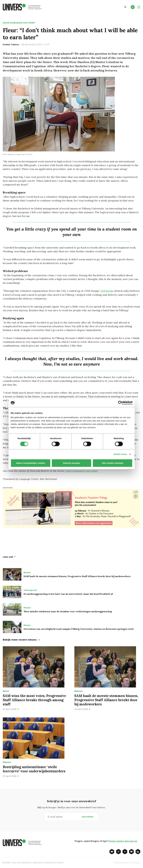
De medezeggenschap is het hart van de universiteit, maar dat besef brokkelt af (68, 593)
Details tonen (120, 454)
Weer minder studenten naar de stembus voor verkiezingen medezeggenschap (68, 611)
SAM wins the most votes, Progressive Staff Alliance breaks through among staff (34, 700)
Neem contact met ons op (123, 841)
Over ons (16, 862)
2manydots (135, 862)
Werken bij (52, 862)
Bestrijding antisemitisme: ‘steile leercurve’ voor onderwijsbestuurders (34, 769)
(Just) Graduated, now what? (83, 471)
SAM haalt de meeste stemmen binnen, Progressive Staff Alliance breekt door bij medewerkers (77, 576)
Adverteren (40, 862)
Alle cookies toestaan (112, 463)
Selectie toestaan (71, 463)
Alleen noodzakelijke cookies (31, 463)
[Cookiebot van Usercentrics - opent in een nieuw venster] (120, 403)
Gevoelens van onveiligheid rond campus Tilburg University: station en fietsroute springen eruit (79, 628)
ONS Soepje (108, 291)
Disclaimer (27, 862)
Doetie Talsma (11, 44)
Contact (63, 862)
